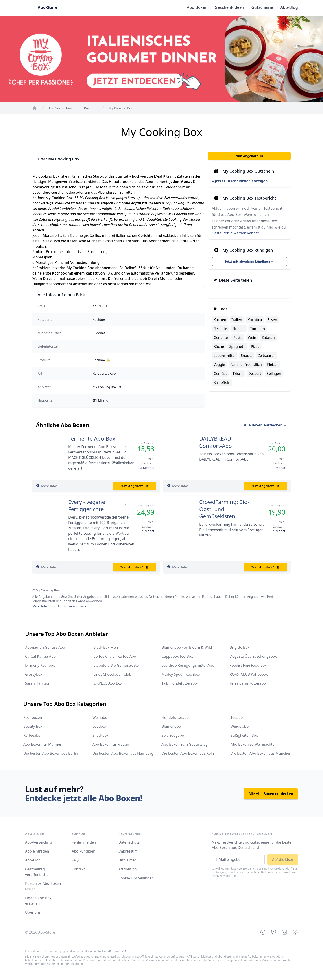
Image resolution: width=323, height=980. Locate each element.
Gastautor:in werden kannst (235, 233)
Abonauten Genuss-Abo (45, 647)
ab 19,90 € (100, 306)
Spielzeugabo (173, 735)
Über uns (33, 912)
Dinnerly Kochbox (40, 665)
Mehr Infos (49, 486)
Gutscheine (262, 7)
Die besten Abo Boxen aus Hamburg (123, 753)
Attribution (128, 869)
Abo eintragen (37, 851)
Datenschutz (129, 842)
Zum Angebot (249, 156)
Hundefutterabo (175, 717)
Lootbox (99, 726)
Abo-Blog (289, 7)
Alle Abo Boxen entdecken (271, 794)
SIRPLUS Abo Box (108, 683)
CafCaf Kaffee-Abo (40, 656)
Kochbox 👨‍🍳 (101, 360)
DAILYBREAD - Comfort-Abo (217, 442)
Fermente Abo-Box (92, 439)
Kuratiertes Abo (104, 373)
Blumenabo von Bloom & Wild (187, 647)
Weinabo (100, 717)
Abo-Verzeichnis (39, 842)
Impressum (128, 851)
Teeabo (237, 717)
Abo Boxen (197, 7)
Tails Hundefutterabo (179, 683)
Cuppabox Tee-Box (177, 656)
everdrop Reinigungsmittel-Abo (188, 665)
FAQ (75, 860)
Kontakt (78, 869)
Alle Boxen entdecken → (265, 425)
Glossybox (34, 674)
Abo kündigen (84, 851)
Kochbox (99, 320)
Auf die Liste (283, 859)
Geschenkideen (229, 7)
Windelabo (240, 726)
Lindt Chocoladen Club (112, 674)
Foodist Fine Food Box (248, 665)
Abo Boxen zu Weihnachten (254, 744)
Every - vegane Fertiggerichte (87, 505)
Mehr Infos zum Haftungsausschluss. (60, 606)
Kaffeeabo (32, 735)
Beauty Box (33, 726)
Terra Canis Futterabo (248, 683)
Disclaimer (127, 860)
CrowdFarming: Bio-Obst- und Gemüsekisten (224, 509)
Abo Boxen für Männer (42, 744)
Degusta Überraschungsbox (253, 656)
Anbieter (44, 387)
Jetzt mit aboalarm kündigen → (249, 261)
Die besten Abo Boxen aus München (261, 753)
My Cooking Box (107, 387)
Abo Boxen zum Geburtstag (185, 744)
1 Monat (99, 333)
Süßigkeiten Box (244, 735)
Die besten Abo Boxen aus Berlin (51, 753)
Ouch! (122, 951)
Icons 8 (106, 951)
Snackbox (100, 735)
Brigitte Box (240, 647)
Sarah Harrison (38, 683)
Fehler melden (84, 842)
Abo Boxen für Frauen (111, 744)
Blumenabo (171, 726)
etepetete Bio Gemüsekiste (116, 665)
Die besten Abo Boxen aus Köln (188, 753)
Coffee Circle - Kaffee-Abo (115, 656)
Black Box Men (106, 647)
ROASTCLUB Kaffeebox (249, 674)
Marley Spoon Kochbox (181, 674)
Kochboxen (33, 717)
